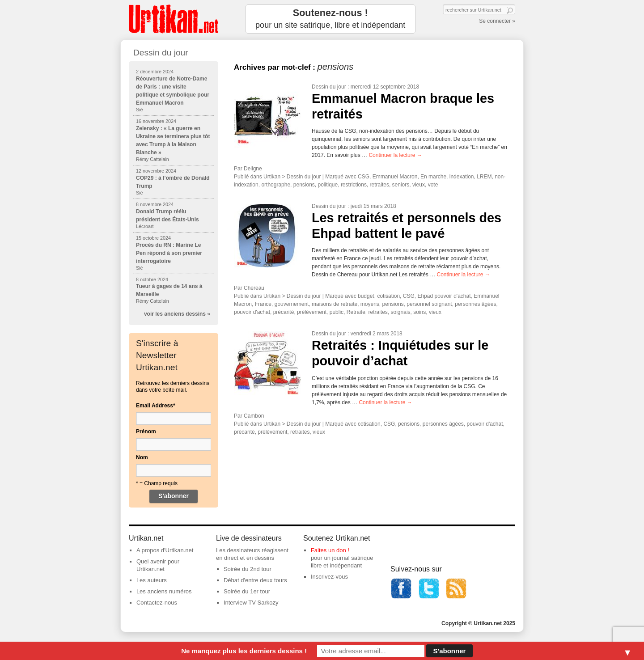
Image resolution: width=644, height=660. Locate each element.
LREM (484, 177)
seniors (401, 185)
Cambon (254, 416)
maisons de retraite (335, 304)
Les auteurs (152, 580)
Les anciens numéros (164, 591)
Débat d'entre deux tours (255, 580)
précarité (284, 312)
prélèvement (312, 312)
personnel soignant (429, 304)
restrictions (354, 185)
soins (419, 312)
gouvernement (292, 304)
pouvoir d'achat (252, 312)
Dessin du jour (329, 87)
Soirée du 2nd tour (248, 569)
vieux (419, 185)
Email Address (156, 406)
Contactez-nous (157, 603)
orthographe (276, 185)
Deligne (253, 169)
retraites (379, 185)
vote (433, 185)
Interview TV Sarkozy (251, 603)
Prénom (146, 432)
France (263, 304)
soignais (401, 312)
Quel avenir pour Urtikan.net (158, 565)
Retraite (356, 312)
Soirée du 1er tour (247, 591)
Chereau (254, 288)
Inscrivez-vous (329, 577)
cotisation (388, 296)
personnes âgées (475, 304)
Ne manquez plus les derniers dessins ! (244, 651)
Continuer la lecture (395, 155)
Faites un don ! (330, 550)
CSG (364, 177)
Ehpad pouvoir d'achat (444, 296)
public (337, 312)
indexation (462, 177)
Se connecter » (497, 21)
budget (366, 296)
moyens (370, 304)
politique (328, 185)
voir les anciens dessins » (177, 314)
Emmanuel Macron (395, 177)
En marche (433, 177)
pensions (304, 185)
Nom (142, 457)
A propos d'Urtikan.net (165, 550)
